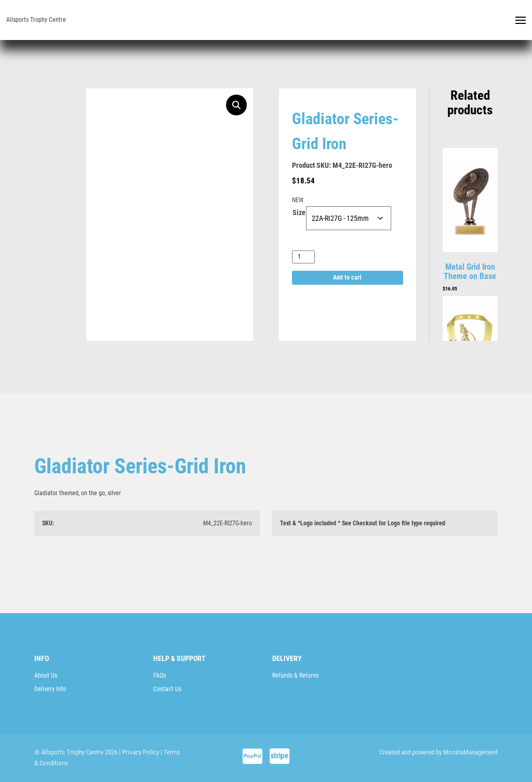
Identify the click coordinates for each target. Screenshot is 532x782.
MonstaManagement (470, 752)
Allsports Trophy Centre (36, 20)
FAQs (159, 675)
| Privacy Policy (139, 752)
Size (299, 213)
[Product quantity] (303, 257)
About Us (46, 675)
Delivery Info (50, 689)
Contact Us (167, 689)
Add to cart (347, 277)
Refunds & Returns (295, 675)
